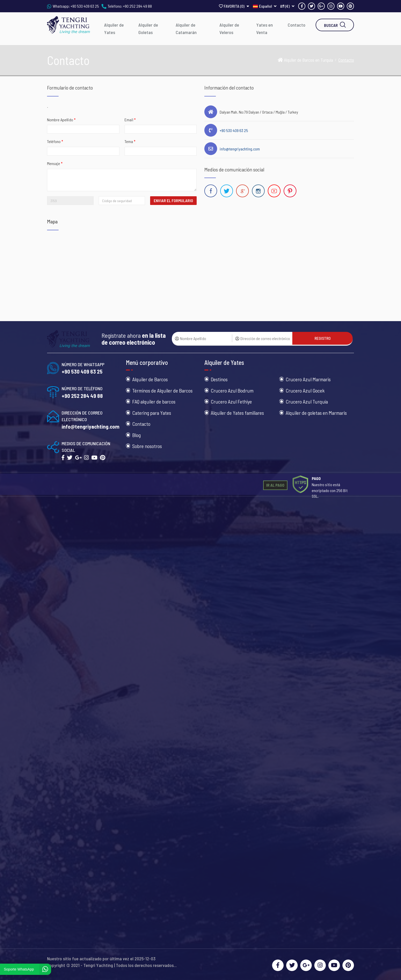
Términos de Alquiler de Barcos (162, 390)
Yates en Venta (265, 29)
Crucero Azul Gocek (305, 390)
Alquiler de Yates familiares (237, 413)
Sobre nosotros (147, 446)
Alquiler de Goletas (148, 29)
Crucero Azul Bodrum (232, 390)
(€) (287, 6)
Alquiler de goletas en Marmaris (316, 413)
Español (265, 6)
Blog (136, 435)
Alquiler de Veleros (229, 29)
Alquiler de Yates (114, 29)
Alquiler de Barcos (150, 379)
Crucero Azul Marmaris (308, 379)
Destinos (219, 379)
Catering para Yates (152, 413)
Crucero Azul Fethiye (231, 401)
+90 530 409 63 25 (85, 6)
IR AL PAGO (275, 485)
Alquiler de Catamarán (186, 29)
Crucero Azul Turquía (307, 401)
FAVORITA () (234, 6)
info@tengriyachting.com (240, 149)
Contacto (297, 25)
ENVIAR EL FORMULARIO (173, 200)
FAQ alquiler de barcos (154, 401)
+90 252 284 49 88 (137, 6)
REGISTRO (323, 338)
